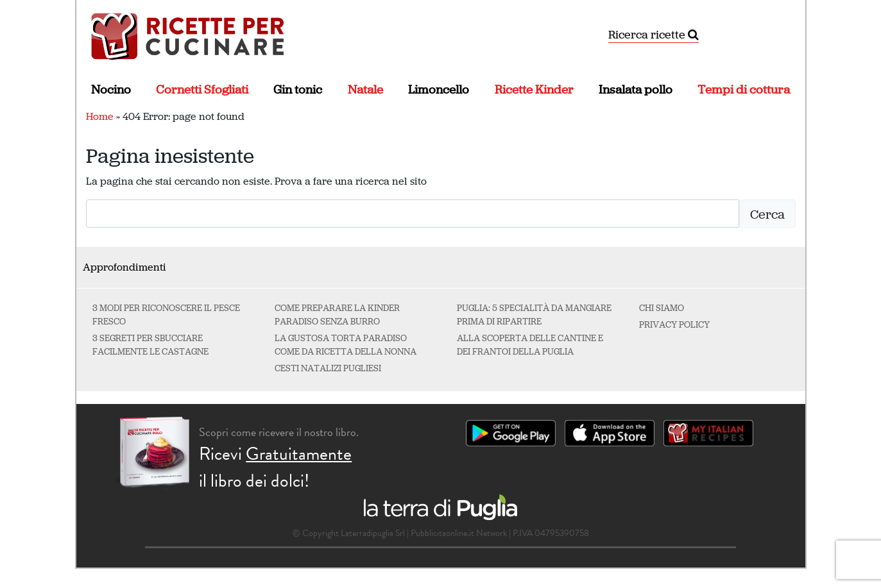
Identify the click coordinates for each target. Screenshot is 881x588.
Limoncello (439, 89)
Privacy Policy (674, 325)
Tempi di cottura (744, 89)
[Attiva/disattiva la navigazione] (787, 35)
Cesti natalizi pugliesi (328, 368)
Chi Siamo (662, 308)
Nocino (111, 89)
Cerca (767, 214)
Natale (365, 89)
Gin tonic (298, 89)
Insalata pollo (636, 89)
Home (100, 116)
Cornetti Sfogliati (202, 89)
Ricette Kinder (534, 89)
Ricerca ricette (654, 35)
